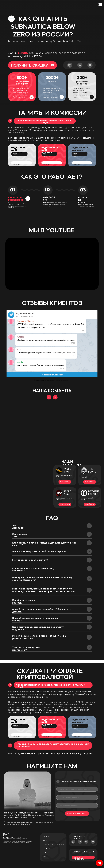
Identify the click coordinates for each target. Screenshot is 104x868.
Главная (46, 837)
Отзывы (46, 849)
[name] (77, 789)
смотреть (64, 482)
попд (45, 853)
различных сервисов (82, 83)
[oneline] (77, 797)
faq (45, 857)
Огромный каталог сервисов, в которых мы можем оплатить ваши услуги (82, 93)
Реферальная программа (54, 845)
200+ (82, 78)
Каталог (46, 841)
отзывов (52, 81)
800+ (22, 78)
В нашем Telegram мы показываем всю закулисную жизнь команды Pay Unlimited (21, 93)
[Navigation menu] (100, 5)
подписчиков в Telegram (22, 83)
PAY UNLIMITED (12, 836)
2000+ (52, 78)
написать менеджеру (17, 164)
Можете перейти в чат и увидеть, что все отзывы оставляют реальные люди (51, 93)
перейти (89, 504)
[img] (27, 484)
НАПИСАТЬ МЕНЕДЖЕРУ (77, 813)
